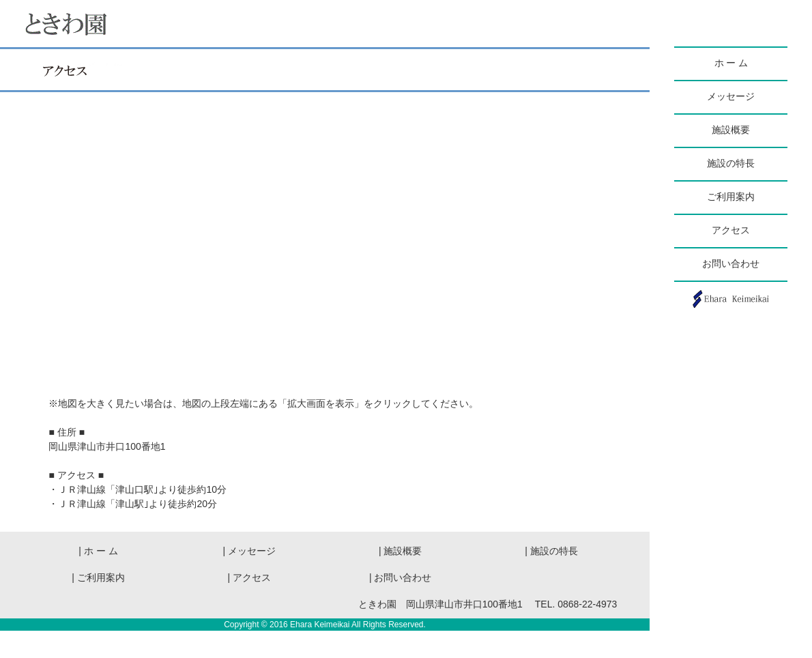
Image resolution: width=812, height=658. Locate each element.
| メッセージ (250, 551)
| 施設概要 (410, 551)
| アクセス (255, 577)
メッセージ (731, 97)
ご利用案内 (731, 197)
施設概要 (731, 130)
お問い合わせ (731, 264)
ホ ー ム (731, 63)
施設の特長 (731, 163)
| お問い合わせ (401, 577)
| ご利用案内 (98, 577)
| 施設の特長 (551, 551)
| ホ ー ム (103, 551)
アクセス (731, 230)
